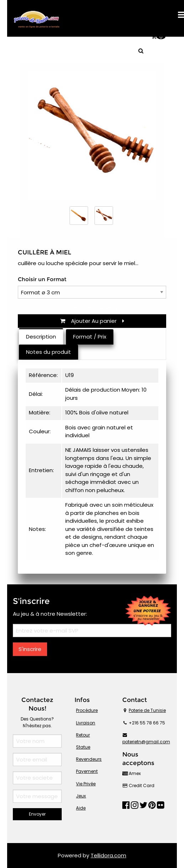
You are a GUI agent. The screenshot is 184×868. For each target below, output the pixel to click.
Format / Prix (90, 337)
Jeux (81, 796)
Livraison (86, 723)
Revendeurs (89, 759)
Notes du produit (48, 352)
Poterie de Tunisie (147, 710)
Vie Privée (86, 784)
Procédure (87, 710)
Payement (87, 771)
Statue (83, 747)
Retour (83, 735)
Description (41, 337)
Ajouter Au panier (92, 321)
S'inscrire (30, 649)
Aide (81, 808)
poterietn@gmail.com (146, 742)
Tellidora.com (108, 855)
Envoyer (37, 814)
